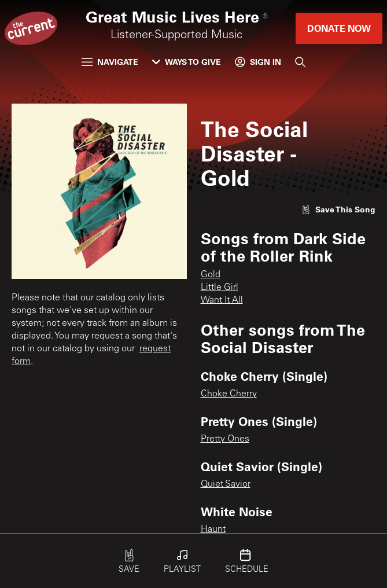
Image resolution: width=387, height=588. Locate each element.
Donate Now (339, 28)
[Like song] (338, 209)
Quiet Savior (226, 484)
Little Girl (220, 288)
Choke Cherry (229, 394)
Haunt (213, 530)
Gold (211, 275)
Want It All (222, 300)
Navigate (110, 62)
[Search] (300, 62)
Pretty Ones (225, 439)
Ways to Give (187, 62)
